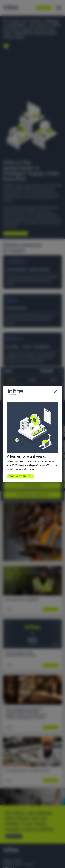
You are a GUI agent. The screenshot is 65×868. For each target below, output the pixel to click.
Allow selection (32, 486)
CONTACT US (12, 836)
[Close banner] (60, 371)
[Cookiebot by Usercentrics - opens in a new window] (41, 371)
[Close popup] (55, 392)
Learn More (49, 609)
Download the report (19, 476)
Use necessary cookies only (32, 495)
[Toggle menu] (59, 8)
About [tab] (53, 380)
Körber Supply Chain (18, 864)
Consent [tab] (12, 380)
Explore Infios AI (14, 233)
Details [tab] (32, 380)
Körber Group (12, 861)
